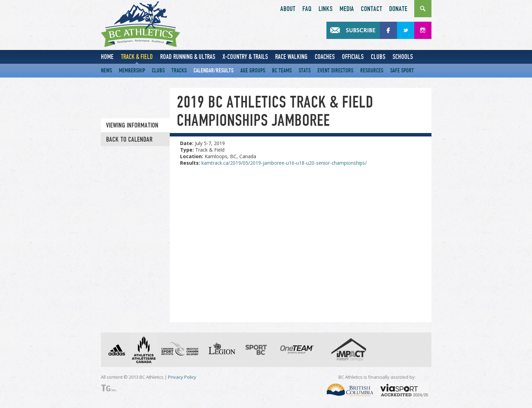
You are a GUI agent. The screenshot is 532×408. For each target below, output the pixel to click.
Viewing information (132, 125)
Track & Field (137, 57)
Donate (398, 9)
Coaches (325, 57)
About (288, 9)
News (106, 70)
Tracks (179, 70)
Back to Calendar (129, 140)
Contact (372, 9)
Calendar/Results (213, 70)
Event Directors (335, 70)
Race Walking (291, 57)
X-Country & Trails (245, 57)
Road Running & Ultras (188, 57)
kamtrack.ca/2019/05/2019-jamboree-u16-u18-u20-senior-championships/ (284, 163)
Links (326, 9)
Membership (132, 70)
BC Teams (282, 70)
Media (347, 9)
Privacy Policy (182, 377)
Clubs (378, 57)
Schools (403, 57)
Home (107, 57)
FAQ (307, 9)
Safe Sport (402, 70)
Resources (372, 70)
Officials (353, 57)
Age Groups (253, 70)
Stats (305, 70)
